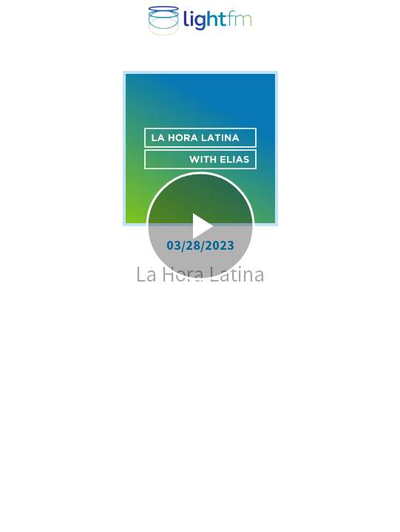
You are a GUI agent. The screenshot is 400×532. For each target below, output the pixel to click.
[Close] (21, 21)
